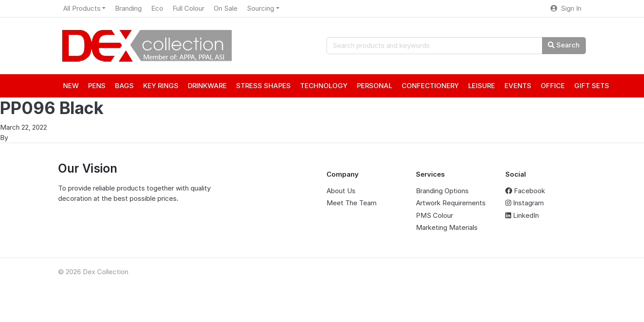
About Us (341, 191)
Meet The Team (352, 203)
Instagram (525, 203)
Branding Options (442, 191)
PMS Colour (434, 215)
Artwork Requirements (451, 203)
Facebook (525, 191)
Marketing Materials (447, 227)
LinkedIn (522, 215)
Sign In (566, 8)
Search (564, 45)
